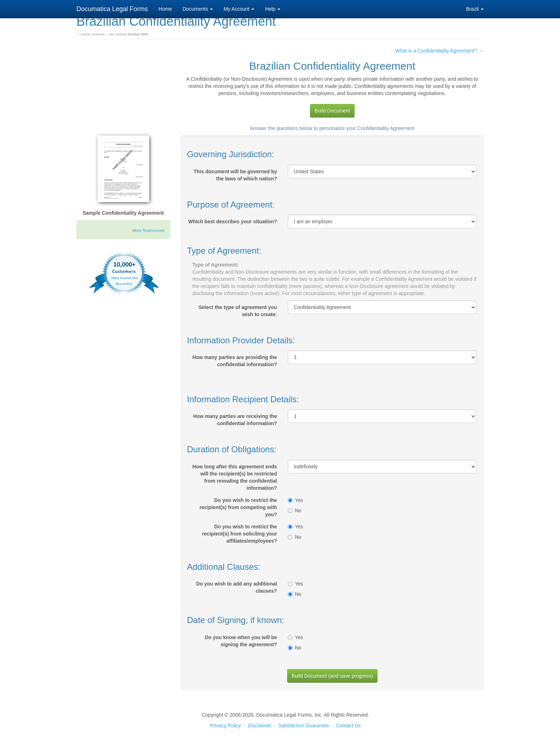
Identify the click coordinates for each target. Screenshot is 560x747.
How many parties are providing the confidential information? (234, 361)
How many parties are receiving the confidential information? (235, 420)
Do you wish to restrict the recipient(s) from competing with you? (238, 507)
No (295, 511)
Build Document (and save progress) (332, 676)
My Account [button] (239, 9)
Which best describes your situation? (233, 221)
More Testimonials (149, 230)
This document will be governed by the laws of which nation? (235, 175)
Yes (296, 500)
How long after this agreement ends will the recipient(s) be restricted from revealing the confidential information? (234, 477)
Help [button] (273, 9)
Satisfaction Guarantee (304, 726)
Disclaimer (259, 726)
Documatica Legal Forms (112, 9)
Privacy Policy (226, 726)
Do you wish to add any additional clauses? (236, 587)
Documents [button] (198, 9)
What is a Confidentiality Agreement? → (439, 51)
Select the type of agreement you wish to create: (238, 311)
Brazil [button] (475, 9)
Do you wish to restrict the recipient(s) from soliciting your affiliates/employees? (240, 534)
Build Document (332, 111)
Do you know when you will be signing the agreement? (241, 641)
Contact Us (348, 726)
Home (165, 9)
